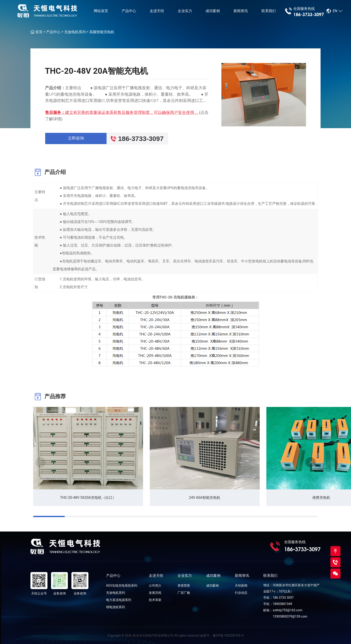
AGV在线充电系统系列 (122, 586)
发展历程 (155, 593)
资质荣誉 (184, 586)
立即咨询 (76, 138)
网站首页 (101, 11)
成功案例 (213, 11)
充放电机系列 (75, 32)
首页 (39, 32)
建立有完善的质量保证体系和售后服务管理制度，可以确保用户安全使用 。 (132, 112)
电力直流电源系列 (119, 600)
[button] (310, 462)
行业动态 (241, 593)
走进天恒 (157, 11)
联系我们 (269, 11)
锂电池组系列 (116, 607)
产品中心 (129, 11)
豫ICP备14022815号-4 (228, 635)
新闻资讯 (241, 11)
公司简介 (155, 586)
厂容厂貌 (184, 593)
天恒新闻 (241, 586)
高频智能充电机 (102, 32)
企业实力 (185, 11)
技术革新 (155, 600)
